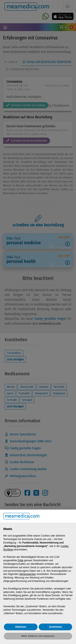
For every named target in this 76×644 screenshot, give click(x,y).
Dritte (21, 560)
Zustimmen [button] (55, 627)
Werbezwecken (28, 574)
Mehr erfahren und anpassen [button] (38, 636)
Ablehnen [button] (21, 627)
